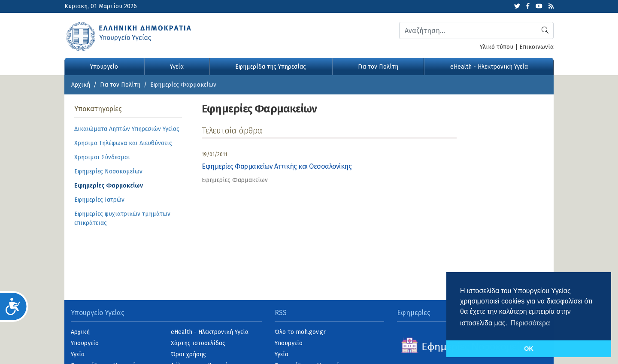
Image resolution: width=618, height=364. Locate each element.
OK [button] (529, 349)
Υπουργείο (104, 67)
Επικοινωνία (536, 47)
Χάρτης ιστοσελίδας (198, 343)
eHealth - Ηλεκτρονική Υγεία (489, 67)
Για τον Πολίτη (378, 67)
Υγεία (177, 67)
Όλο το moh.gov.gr (300, 332)
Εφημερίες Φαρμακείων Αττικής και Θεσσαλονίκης (277, 166)
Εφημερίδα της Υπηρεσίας (271, 67)
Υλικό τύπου (497, 47)
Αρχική (81, 85)
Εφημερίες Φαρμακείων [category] (235, 180)
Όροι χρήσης (188, 354)
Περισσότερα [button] (530, 323)
